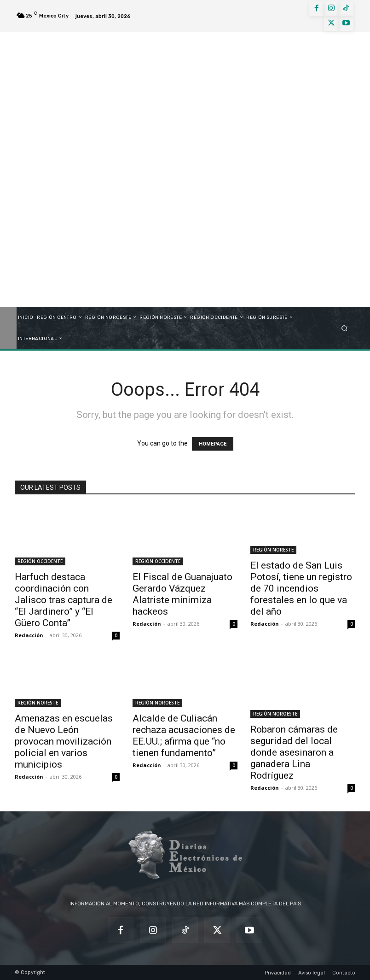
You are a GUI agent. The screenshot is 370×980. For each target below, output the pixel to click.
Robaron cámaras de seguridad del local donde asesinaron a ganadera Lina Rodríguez (294, 752)
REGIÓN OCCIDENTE (40, 561)
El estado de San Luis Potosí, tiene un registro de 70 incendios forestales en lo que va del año (301, 588)
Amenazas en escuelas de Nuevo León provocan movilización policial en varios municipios (64, 741)
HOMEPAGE (213, 444)
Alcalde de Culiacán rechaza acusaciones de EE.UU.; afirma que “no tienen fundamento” (184, 736)
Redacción (29, 635)
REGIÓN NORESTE (273, 550)
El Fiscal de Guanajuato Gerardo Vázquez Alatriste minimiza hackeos (182, 594)
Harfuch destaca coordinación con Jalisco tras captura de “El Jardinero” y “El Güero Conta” (64, 600)
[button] (344, 328)
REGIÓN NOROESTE (157, 703)
